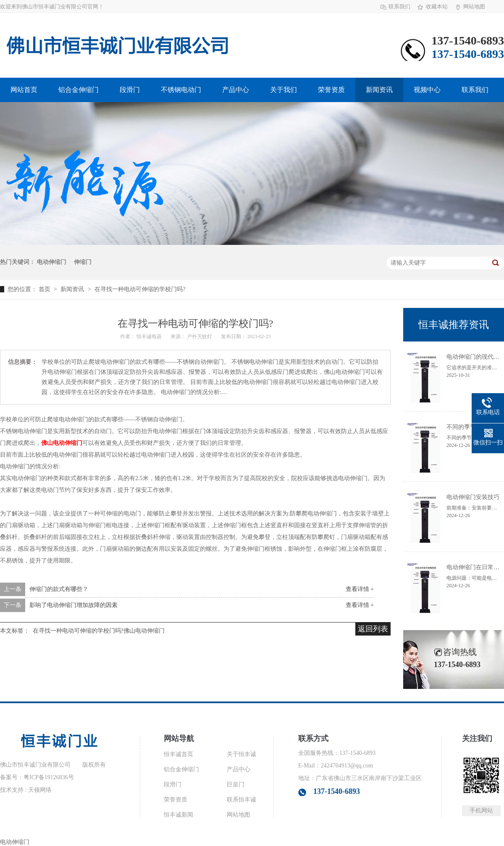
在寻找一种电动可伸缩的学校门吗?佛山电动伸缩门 (99, 631)
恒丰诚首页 (178, 754)
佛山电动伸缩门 (62, 443)
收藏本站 (437, 7)
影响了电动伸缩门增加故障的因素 (73, 605)
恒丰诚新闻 (178, 815)
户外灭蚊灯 (200, 336)
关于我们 (283, 90)
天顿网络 (40, 790)
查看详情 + (360, 589)
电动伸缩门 (52, 262)
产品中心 (236, 90)
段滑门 (130, 90)
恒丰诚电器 (150, 336)
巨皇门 (236, 784)
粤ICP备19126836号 (49, 777)
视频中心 (427, 90)
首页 (45, 289)
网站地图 (474, 7)
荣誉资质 (331, 90)
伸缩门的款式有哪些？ (59, 589)
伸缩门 (83, 262)
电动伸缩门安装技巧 (473, 497)
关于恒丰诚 (241, 754)
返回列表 (373, 629)
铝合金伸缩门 (79, 90)
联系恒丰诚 (241, 800)
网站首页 (24, 90)
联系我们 (399, 7)
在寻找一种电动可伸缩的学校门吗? (140, 289)
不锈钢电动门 (181, 90)
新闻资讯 (379, 90)
